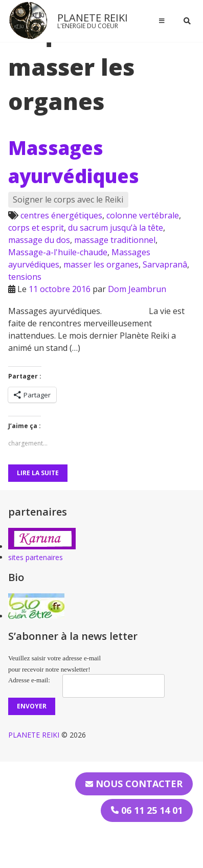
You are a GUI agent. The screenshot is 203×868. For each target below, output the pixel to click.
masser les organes (101, 264)
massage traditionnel (115, 240)
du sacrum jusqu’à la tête (116, 228)
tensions (25, 277)
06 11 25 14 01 (147, 810)
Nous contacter (134, 784)
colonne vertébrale (143, 215)
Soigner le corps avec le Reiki (68, 199)
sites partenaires (36, 557)
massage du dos (39, 240)
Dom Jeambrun (137, 289)
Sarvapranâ (165, 264)
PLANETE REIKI (93, 18)
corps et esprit (36, 228)
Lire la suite (38, 473)
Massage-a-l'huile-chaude (58, 252)
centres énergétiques (61, 215)
